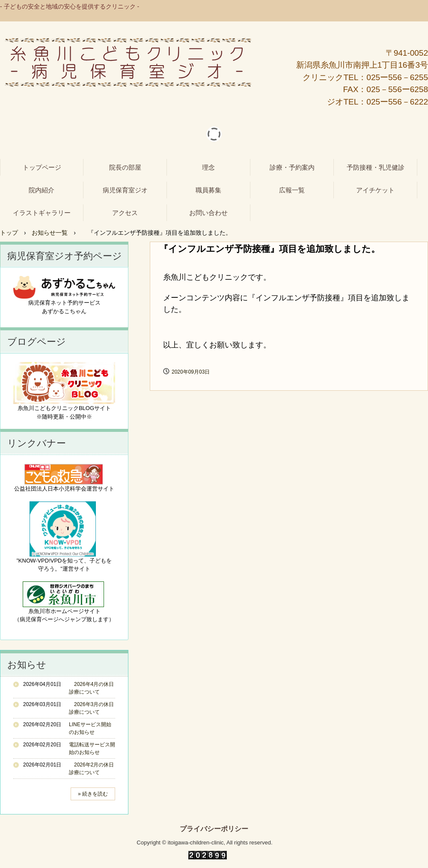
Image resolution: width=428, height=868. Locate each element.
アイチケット (375, 190)
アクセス (125, 213)
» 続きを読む (93, 794)
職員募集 (208, 190)
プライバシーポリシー (214, 829)
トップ (9, 233)
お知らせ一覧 (50, 233)
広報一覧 (292, 190)
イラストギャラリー (42, 213)
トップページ (42, 167)
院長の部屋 (125, 167)
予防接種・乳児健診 (376, 167)
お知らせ (27, 665)
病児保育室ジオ (125, 190)
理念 (208, 167)
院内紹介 (42, 190)
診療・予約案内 (292, 167)
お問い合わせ (208, 213)
